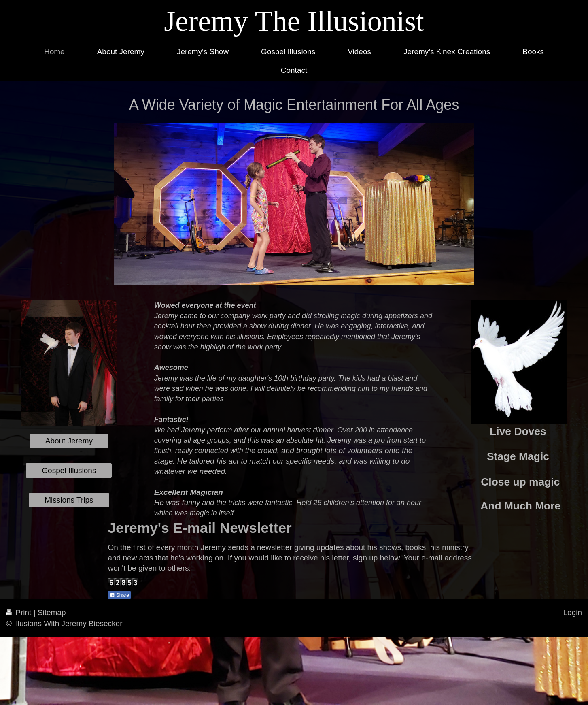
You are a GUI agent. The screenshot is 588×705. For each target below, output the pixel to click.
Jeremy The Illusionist (294, 21)
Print (20, 612)
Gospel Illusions (69, 470)
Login (573, 612)
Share (119, 595)
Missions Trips (69, 500)
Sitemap (52, 612)
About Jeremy (69, 441)
